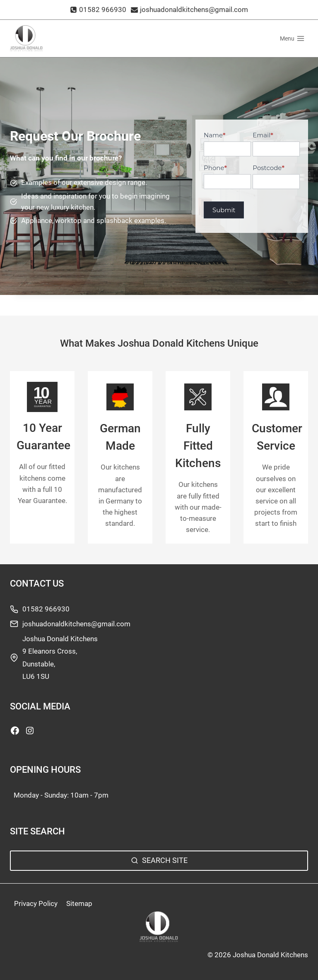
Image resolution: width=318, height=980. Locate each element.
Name (215, 135)
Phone (215, 168)
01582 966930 (46, 609)
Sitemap (79, 903)
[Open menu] (292, 38)
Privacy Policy (36, 903)
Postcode (269, 168)
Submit (224, 210)
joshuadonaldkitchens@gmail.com (76, 624)
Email (263, 135)
